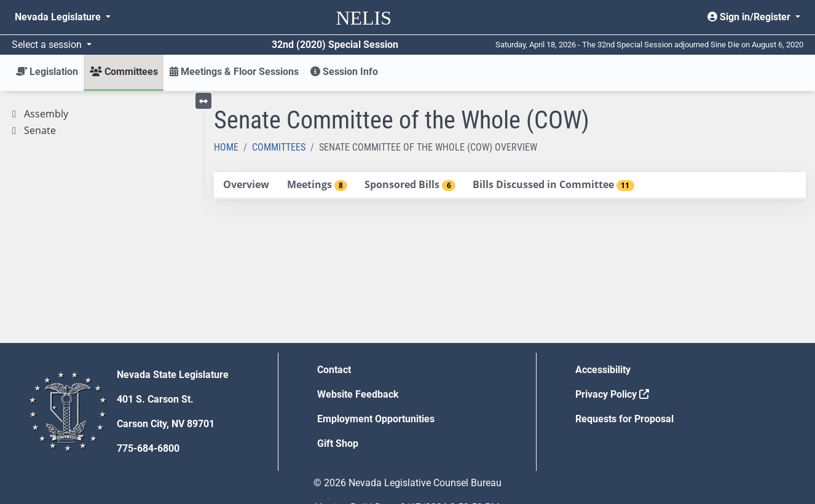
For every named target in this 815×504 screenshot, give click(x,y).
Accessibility (603, 370)
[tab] (246, 185)
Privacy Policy (612, 394)
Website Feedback (358, 394)
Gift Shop (338, 443)
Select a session (48, 45)
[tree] (102, 123)
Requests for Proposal (624, 419)
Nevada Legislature (59, 17)
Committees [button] (124, 72)
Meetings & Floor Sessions (234, 72)
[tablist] (510, 186)
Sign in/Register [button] (750, 17)
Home (226, 147)
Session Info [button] (344, 72)
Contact (334, 370)
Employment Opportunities (376, 419)
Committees (279, 147)
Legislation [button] (47, 72)
